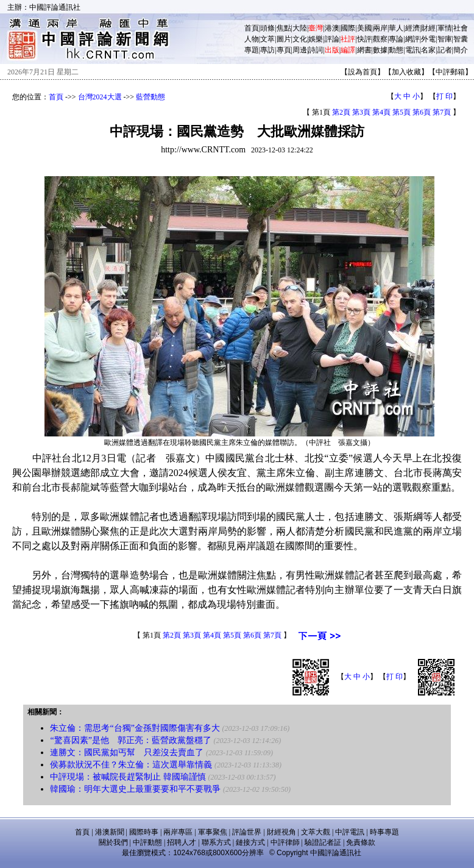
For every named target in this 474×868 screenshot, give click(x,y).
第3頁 (361, 112)
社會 (461, 28)
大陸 (300, 28)
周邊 (300, 50)
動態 (396, 50)
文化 (300, 39)
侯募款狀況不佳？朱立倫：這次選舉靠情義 (131, 765)
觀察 (380, 39)
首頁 (252, 28)
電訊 (412, 50)
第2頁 (341, 112)
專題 (252, 50)
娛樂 (316, 39)
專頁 (284, 50)
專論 (396, 39)
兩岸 (380, 28)
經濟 (412, 28)
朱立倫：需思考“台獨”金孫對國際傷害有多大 (135, 728)
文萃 (267, 39)
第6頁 (422, 112)
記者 (445, 50)
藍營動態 (150, 97)
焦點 (284, 28)
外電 (428, 39)
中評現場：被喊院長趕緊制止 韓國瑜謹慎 (128, 777)
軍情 (445, 28)
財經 (428, 28)
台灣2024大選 (100, 97)
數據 (380, 50)
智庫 (445, 39)
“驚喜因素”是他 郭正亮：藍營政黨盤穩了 (130, 740)
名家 (428, 50)
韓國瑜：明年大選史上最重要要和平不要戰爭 (135, 789)
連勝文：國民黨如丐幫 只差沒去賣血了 (127, 752)
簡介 (461, 50)
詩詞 (316, 50)
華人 (396, 28)
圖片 (284, 39)
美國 (364, 28)
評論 (332, 39)
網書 (364, 50)
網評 (412, 39)
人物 (252, 39)
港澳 (332, 28)
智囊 (461, 39)
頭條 (267, 28)
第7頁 (442, 112)
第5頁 (401, 112)
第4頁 (381, 112)
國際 (348, 28)
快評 (364, 39)
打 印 (444, 96)
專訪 (267, 50)
